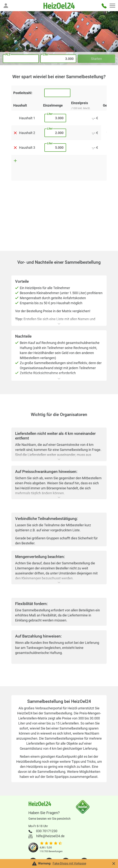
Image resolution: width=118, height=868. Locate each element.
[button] (6, 6)
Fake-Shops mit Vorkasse (69, 863)
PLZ (8, 54)
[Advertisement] (59, 220)
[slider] (51, 844)
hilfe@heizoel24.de (50, 836)
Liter (50, 114)
